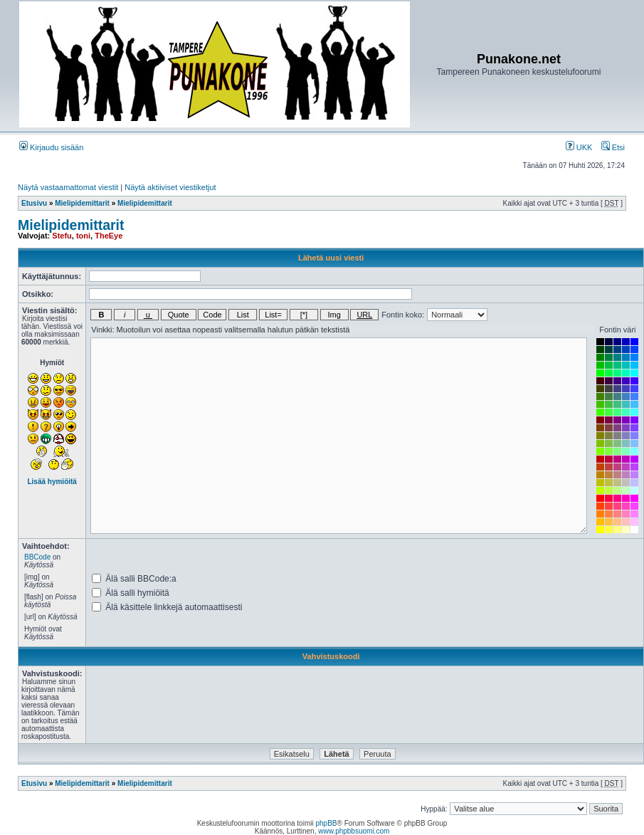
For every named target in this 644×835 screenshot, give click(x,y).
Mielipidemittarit (82, 203)
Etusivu (34, 203)
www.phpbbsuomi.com (354, 831)
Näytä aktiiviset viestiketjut (170, 187)
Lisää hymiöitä (52, 482)
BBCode (37, 557)
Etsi (613, 147)
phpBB (326, 823)
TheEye (109, 236)
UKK (579, 147)
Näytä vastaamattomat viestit (68, 187)
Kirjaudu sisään (51, 147)
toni (83, 236)
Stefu (62, 236)
